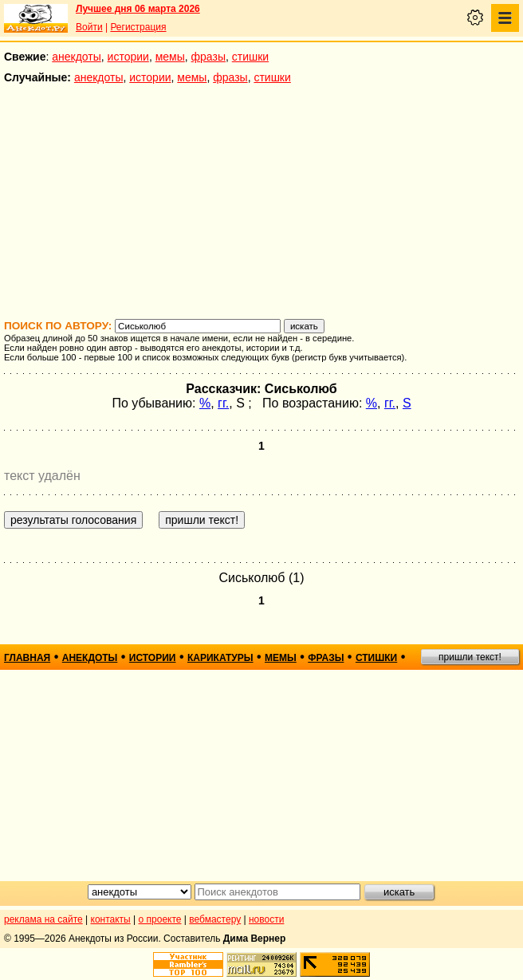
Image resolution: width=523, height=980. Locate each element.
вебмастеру (215, 919)
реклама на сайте (43, 919)
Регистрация (138, 27)
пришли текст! (470, 657)
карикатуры (220, 658)
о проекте (160, 919)
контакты (111, 919)
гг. (223, 403)
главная (27, 658)
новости (266, 919)
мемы (170, 57)
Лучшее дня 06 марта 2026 (138, 9)
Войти (89, 27)
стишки (250, 57)
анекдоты (77, 57)
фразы (208, 57)
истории (128, 57)
